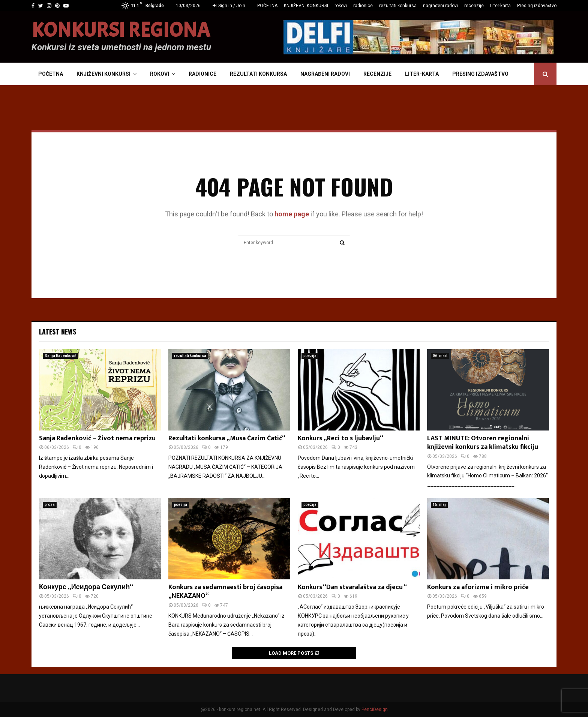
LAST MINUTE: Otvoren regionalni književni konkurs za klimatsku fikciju (483, 443)
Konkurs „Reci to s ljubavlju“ (340, 438)
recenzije (474, 6)
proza (50, 505)
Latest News (58, 331)
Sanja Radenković (60, 356)
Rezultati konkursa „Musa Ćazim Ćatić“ (227, 438)
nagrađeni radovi (440, 6)
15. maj (439, 505)
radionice (363, 6)
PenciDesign (375, 709)
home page (292, 214)
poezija (310, 356)
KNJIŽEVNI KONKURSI (306, 6)
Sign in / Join (229, 6)
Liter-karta (500, 6)
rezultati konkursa (398, 6)
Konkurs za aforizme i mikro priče (478, 587)
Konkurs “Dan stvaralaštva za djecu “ (352, 587)
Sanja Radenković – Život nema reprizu (97, 438)
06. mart (440, 356)
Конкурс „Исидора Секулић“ (86, 587)
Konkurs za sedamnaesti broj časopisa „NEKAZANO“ (225, 592)
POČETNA (267, 6)
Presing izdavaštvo (537, 6)
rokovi (341, 6)
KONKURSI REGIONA (121, 30)
